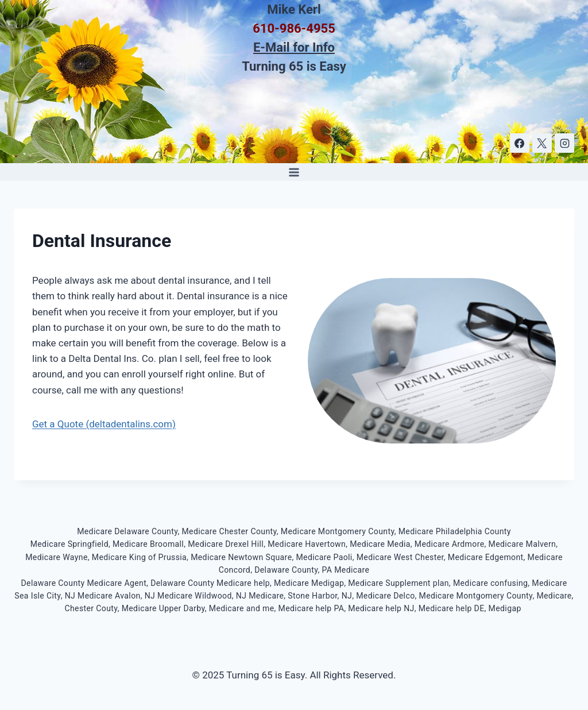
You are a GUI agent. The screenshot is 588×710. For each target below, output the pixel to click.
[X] (542, 143)
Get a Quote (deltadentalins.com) (104, 424)
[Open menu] (294, 172)
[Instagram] (564, 143)
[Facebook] (520, 143)
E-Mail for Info (294, 47)
